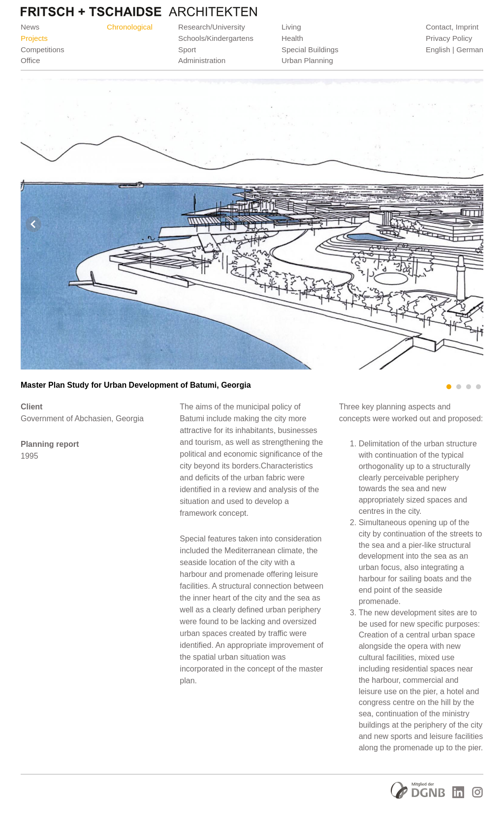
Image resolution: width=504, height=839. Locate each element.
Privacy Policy (449, 38)
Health (292, 38)
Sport (187, 50)
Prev (33, 224)
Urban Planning (307, 60)
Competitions (43, 50)
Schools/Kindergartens (216, 38)
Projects (34, 38)
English (438, 50)
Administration (202, 60)
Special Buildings (310, 50)
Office (30, 60)
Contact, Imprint (452, 27)
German (470, 50)
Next (471, 224)
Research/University (212, 27)
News (30, 27)
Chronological (130, 27)
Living (291, 27)
